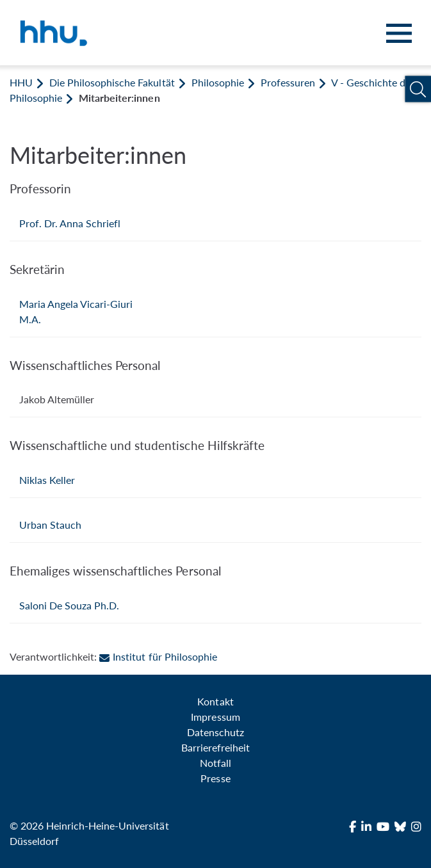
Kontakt (215, 701)
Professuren (288, 82)
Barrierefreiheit (215, 747)
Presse (215, 778)
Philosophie (218, 82)
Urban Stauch (50, 525)
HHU (21, 82)
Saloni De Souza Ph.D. (69, 605)
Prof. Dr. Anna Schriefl (70, 223)
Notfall (215, 763)
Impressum (215, 717)
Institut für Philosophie (158, 656)
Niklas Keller (47, 480)
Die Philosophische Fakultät (112, 82)
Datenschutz (215, 732)
